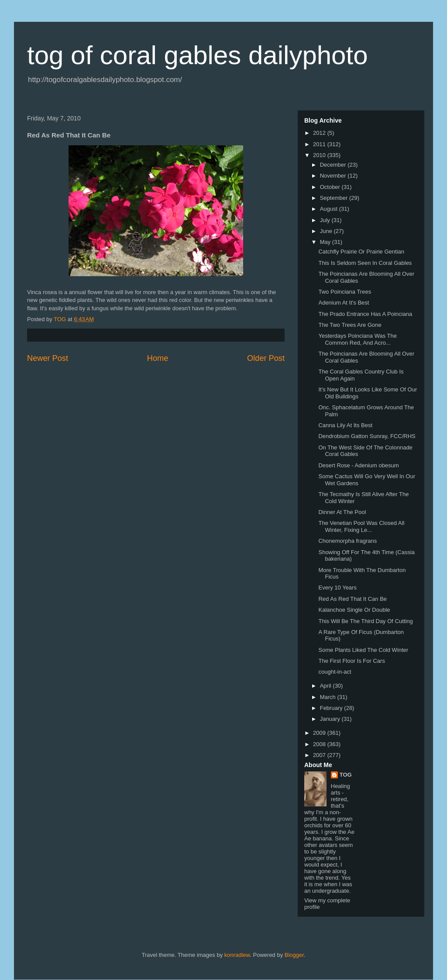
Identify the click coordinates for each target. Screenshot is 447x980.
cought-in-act (335, 672)
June (327, 231)
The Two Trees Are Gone (350, 325)
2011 (320, 144)
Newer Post (48, 358)
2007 (320, 755)
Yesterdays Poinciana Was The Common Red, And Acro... (357, 339)
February (332, 708)
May (326, 242)
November (334, 176)
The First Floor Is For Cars (351, 661)
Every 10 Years (337, 588)
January (331, 719)
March (329, 697)
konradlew (237, 955)
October (331, 187)
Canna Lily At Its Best (345, 425)
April (327, 686)
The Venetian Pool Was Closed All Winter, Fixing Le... (361, 526)
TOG (346, 775)
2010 (320, 155)
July (326, 220)
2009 (320, 733)
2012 (320, 133)
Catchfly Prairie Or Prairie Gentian (361, 252)
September (335, 198)
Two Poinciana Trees (345, 292)
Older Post (266, 358)
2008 (320, 744)
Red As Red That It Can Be (352, 599)
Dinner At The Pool (342, 512)
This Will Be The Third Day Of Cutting (365, 621)
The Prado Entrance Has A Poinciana (365, 314)
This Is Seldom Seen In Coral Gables (365, 263)
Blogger (294, 955)
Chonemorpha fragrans (347, 541)
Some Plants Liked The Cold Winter (363, 650)
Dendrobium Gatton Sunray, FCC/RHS (367, 436)
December (334, 165)
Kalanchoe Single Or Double (354, 610)
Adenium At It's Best (344, 303)
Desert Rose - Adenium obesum (358, 465)
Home (158, 358)
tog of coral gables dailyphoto (198, 55)
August (330, 209)
